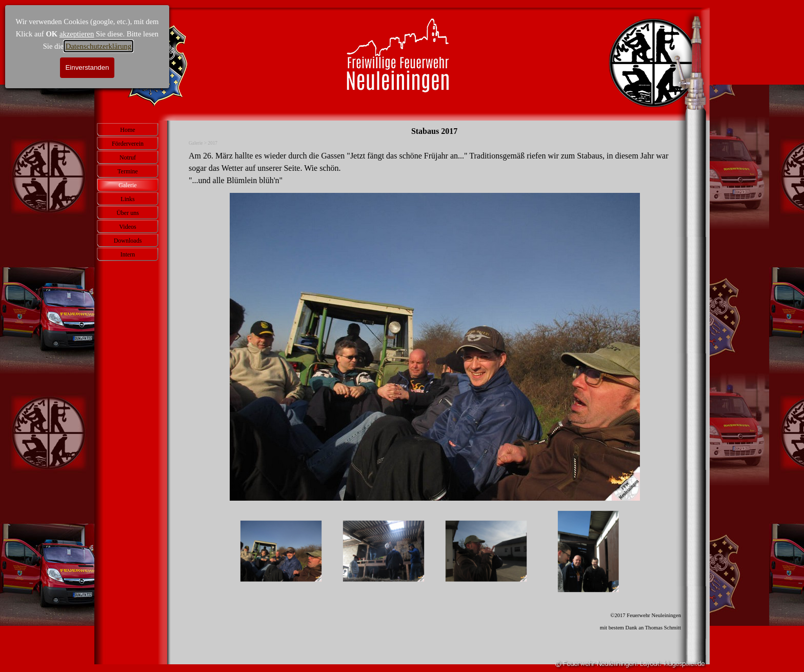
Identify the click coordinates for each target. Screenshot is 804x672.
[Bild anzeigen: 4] (589, 551)
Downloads (128, 241)
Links (127, 199)
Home (127, 130)
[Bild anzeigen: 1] (281, 551)
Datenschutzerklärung (99, 46)
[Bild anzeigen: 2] (384, 551)
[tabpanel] (435, 168)
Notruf (128, 157)
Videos (127, 227)
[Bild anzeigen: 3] (486, 551)
